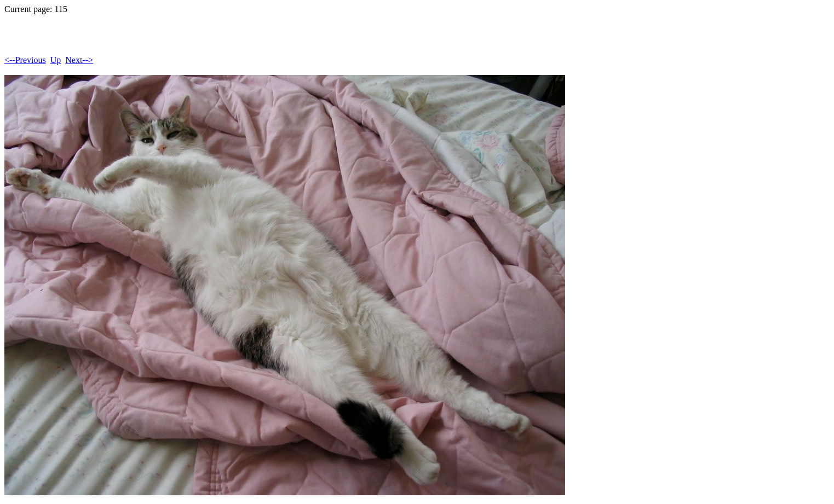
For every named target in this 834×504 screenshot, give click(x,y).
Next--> (79, 60)
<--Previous (25, 60)
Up (56, 60)
